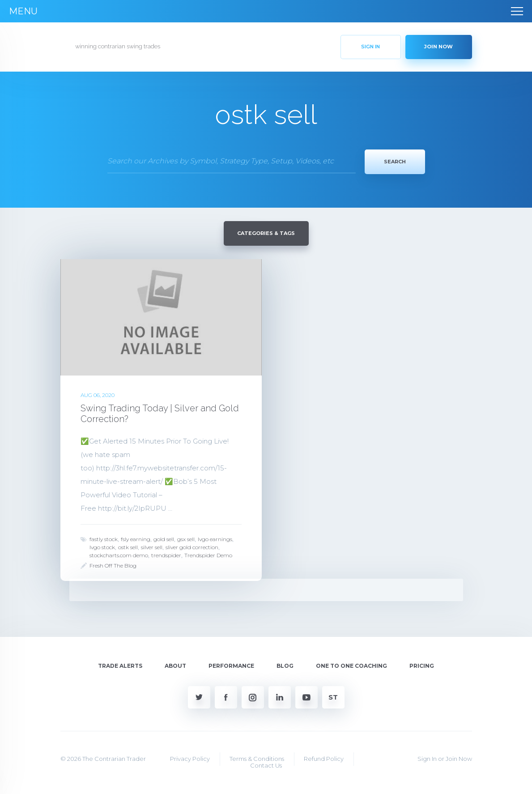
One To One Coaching (351, 665)
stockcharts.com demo (119, 554)
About (175, 665)
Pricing (422, 665)
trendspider (166, 554)
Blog (285, 665)
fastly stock (104, 538)
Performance (231, 665)
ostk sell (128, 546)
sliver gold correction (192, 546)
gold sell (164, 538)
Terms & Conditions (257, 758)
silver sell (152, 546)
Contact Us (266, 764)
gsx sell (186, 538)
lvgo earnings (215, 538)
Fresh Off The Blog (113, 565)
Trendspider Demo (208, 554)
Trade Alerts (120, 665)
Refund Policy (324, 758)
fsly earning (136, 538)
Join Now (459, 758)
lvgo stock (102, 546)
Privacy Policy (190, 758)
